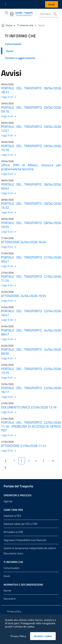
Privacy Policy (18, 636)
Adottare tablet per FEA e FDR (20, 524)
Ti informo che (25, 25)
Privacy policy (14, 611)
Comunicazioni (13, 44)
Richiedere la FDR (13, 532)
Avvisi (10, 51)
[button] (5, 4)
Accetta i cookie (45, 636)
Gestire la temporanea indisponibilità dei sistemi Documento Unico (30, 551)
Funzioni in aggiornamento (20, 58)
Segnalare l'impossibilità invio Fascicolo (25, 540)
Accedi (52, 4)
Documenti (10, 599)
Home (9, 25)
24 (53, 461)
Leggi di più (9, 97)
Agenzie (8, 501)
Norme (7, 591)
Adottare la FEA (12, 516)
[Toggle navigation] (7, 13)
